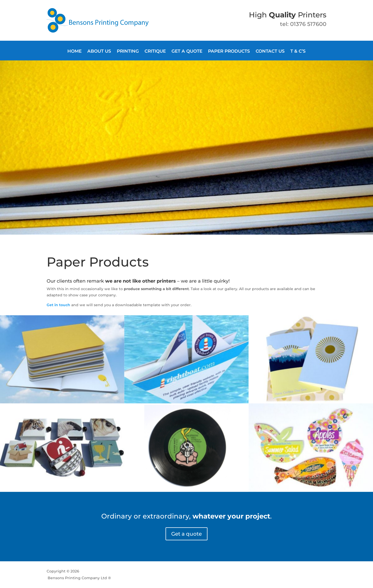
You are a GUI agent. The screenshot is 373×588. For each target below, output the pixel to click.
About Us (99, 51)
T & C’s (298, 51)
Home (74, 51)
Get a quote (187, 51)
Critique (155, 51)
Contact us (270, 51)
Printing (128, 51)
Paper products (229, 51)
